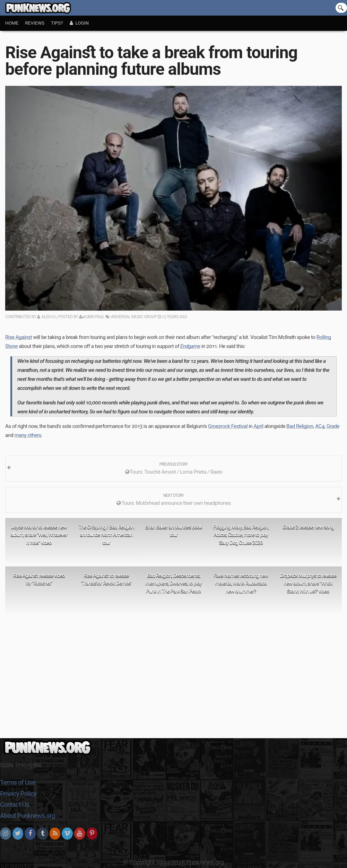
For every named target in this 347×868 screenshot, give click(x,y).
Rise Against (19, 337)
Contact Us (15, 804)
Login (79, 23)
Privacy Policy (18, 793)
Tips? (57, 23)
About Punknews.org (27, 816)
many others (28, 435)
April (258, 426)
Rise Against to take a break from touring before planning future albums (151, 61)
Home (12, 23)
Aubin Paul (92, 317)
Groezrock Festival (228, 426)
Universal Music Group (131, 317)
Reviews (35, 23)
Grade (333, 426)
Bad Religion (300, 426)
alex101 (49, 317)
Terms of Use (18, 782)
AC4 (320, 426)
